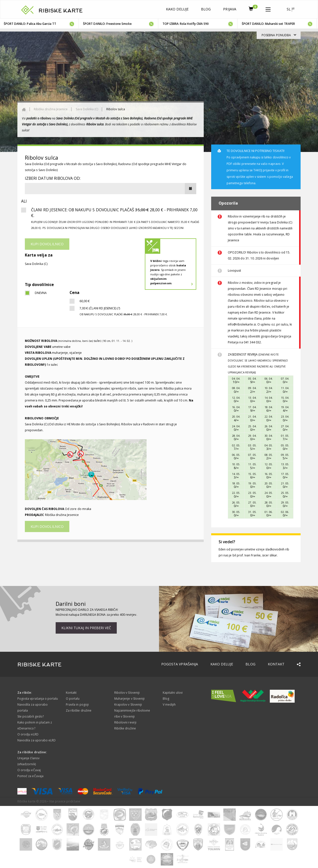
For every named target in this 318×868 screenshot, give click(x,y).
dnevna (41, 293)
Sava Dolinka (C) (87, 109)
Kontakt (276, 664)
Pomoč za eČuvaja (30, 776)
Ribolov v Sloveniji (127, 693)
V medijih (169, 705)
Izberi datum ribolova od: (53, 178)
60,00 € (85, 301)
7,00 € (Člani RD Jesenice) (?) (124, 311)
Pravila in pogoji (77, 705)
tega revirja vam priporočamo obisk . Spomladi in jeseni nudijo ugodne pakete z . (168, 272)
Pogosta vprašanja (180, 664)
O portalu (73, 699)
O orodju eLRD (28, 734)
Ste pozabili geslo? (31, 716)
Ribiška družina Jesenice (51, 109)
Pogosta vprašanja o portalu (38, 699)
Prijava (230, 9)
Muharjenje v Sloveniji (129, 699)
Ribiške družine (125, 728)
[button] (268, 8)
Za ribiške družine (79, 710)
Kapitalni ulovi (173, 693)
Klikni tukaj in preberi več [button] (86, 628)
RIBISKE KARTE (61, 11)
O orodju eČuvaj (29, 770)
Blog (206, 9)
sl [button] (291, 9)
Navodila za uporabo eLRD (37, 740)
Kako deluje (177, 9)
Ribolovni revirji (125, 722)
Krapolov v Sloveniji (128, 705)
